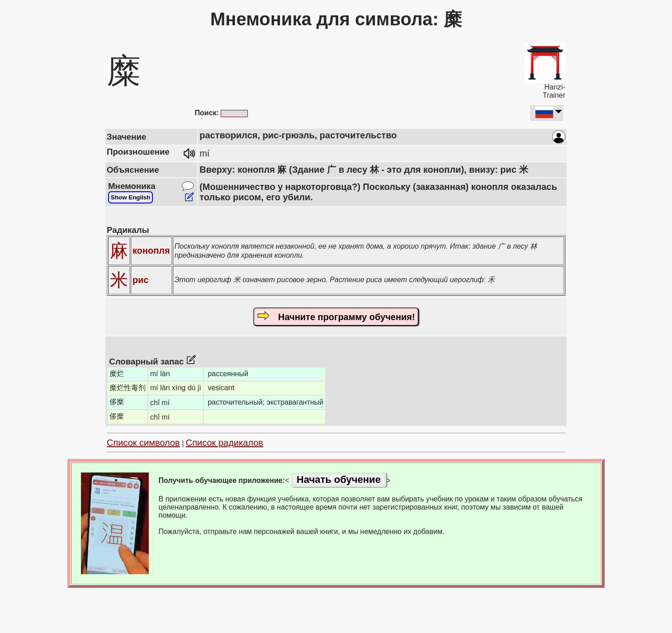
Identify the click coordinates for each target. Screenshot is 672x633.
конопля (151, 250)
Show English (130, 197)
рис (141, 280)
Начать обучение (339, 479)
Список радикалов (225, 443)
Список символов (143, 443)
